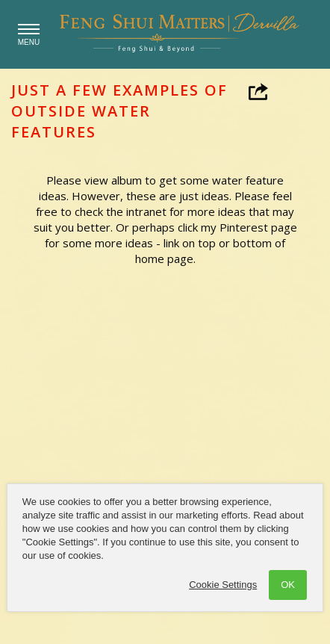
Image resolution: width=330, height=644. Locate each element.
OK (288, 585)
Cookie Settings (223, 585)
